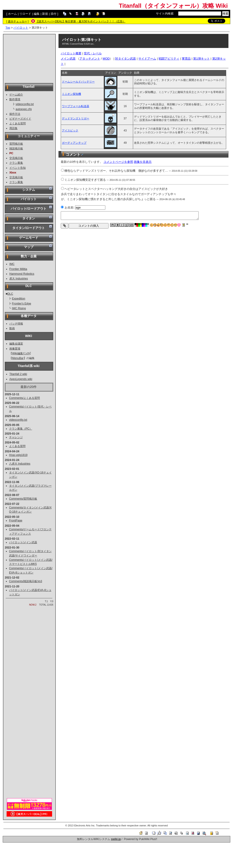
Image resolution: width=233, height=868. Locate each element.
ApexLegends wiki (21, 379)
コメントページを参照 (118, 162)
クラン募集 (16, 163)
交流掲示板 (16, 158)
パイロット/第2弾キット (82, 40)
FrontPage (16, 521)
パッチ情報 (16, 324)
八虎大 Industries (20, 464)
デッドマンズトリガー (76, 118)
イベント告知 (18, 168)
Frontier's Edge (21, 304)
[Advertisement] (29, 58)
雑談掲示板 (16, 148)
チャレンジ (16, 437)
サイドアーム (147, 59)
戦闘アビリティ (169, 59)
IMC (12, 264)
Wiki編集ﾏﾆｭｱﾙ (21, 353)
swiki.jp (116, 839)
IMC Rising (19, 308)
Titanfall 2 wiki (18, 374)
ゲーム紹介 (16, 95)
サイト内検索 (165, 14)
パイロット (21, 28)
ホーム (12, 14)
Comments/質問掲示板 (23, 499)
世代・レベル (93, 53)
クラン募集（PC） (21, 429)
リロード (25, 14)
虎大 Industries (19, 279)
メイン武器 (68, 59)
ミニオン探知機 (71, 94)
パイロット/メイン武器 (23, 542)
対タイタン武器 (125, 59)
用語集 (13, 128)
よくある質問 (18, 123)
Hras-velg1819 (18, 455)
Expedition (18, 299)
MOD (106, 59)
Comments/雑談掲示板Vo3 (26, 581)
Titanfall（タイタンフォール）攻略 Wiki (173, 6)
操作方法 (15, 114)
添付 (53, 14)
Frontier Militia (18, 269)
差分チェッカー (18, 21)
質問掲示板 (16, 144)
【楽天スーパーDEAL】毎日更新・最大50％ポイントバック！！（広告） (81, 21)
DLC (10, 294)
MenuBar (18, 358)
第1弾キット (201, 59)
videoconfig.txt (25, 104)
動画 (12, 328)
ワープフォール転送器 (76, 106)
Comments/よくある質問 (25, 398)
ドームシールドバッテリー (78, 82)
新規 (45, 14)
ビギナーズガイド (20, 119)
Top (8, 28)
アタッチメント (90, 59)
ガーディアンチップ (74, 143)
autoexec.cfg (24, 109)
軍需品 (186, 59)
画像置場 (15, 349)
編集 (37, 14)
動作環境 (15, 99)
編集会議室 (16, 344)
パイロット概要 (71, 53)
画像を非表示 (143, 162)
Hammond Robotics (22, 274)
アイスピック (70, 131)
